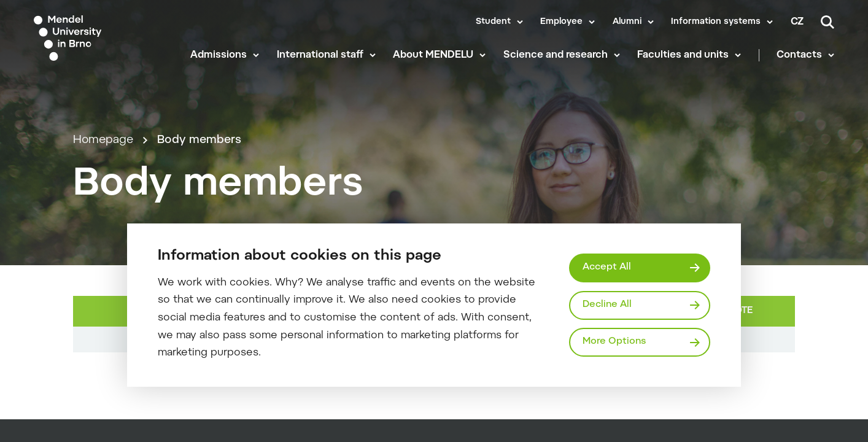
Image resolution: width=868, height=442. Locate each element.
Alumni (627, 22)
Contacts (799, 55)
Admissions (219, 55)
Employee (561, 22)
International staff (320, 55)
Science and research (556, 55)
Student (493, 22)
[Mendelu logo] (103, 38)
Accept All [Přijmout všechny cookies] (607, 267)
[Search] (827, 22)
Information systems (716, 22)
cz (797, 22)
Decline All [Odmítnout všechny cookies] (607, 305)
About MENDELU (433, 55)
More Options (614, 342)
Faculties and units (683, 55)
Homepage (103, 140)
